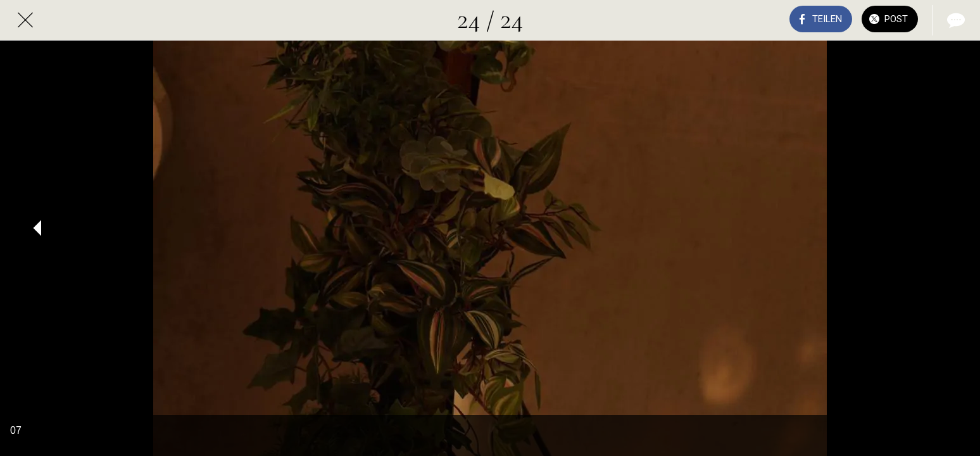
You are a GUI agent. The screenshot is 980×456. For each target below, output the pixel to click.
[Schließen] (25, 20)
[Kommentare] (955, 20)
